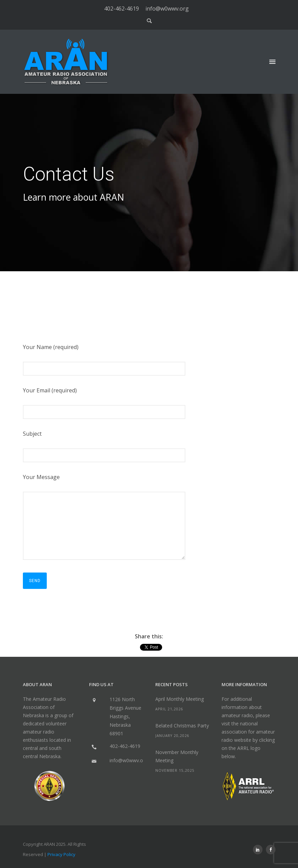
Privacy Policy (61, 854)
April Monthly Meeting (180, 699)
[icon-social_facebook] (271, 850)
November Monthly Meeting (177, 756)
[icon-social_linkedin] (259, 850)
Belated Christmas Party (182, 726)
